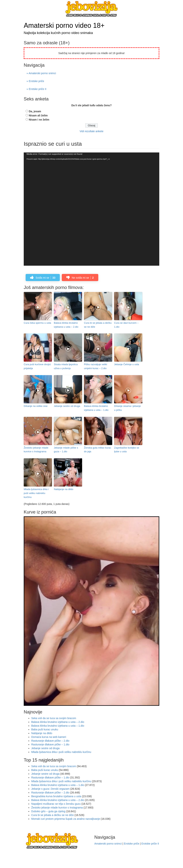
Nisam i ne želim (39, 120)
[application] (91, 209)
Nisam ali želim (38, 115)
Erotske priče (132, 844)
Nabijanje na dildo (64, 489)
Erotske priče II (150, 844)
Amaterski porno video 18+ (64, 25)
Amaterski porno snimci (108, 844)
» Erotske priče (35, 81)
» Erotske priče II (36, 89)
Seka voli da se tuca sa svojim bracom (54, 718)
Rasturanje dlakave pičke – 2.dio (50, 741)
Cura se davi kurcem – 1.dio (126, 325)
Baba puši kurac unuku (45, 729)
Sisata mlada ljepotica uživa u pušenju (66, 366)
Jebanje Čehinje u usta (127, 364)
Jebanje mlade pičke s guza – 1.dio (66, 450)
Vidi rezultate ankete (92, 131)
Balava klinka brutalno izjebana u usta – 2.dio (66, 325)
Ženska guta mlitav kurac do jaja (98, 450)
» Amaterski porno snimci (41, 73)
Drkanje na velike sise (36, 406)
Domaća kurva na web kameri (49, 737)
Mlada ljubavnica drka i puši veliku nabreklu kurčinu (36, 493)
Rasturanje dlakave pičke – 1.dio (50, 744)
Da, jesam (35, 111)
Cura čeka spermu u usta (37, 323)
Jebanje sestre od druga (67, 406)
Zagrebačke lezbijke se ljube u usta (127, 450)
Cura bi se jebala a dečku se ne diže (98, 325)
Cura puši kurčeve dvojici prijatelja (37, 366)
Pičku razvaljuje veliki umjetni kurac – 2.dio (96, 366)
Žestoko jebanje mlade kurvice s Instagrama (36, 450)
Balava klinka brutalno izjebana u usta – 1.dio (96, 408)
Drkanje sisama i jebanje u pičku (127, 408)
